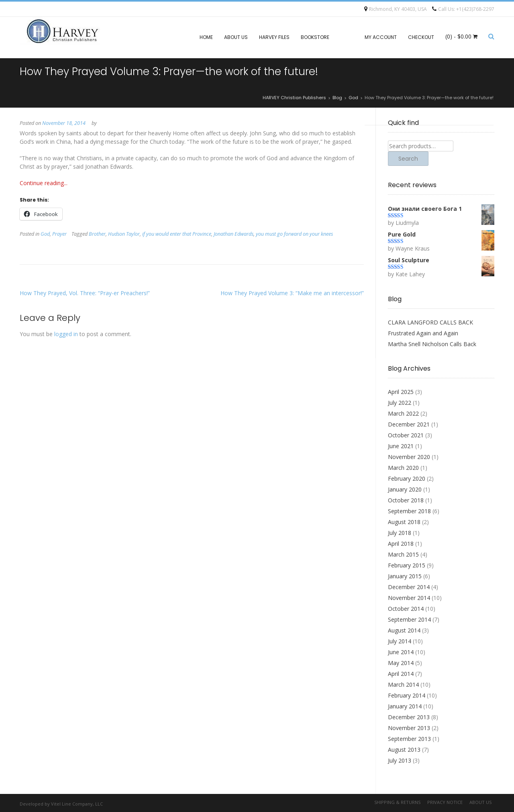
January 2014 (405, 706)
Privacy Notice (445, 802)
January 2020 (405, 489)
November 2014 (409, 598)
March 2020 (403, 468)
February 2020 (407, 478)
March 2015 (403, 554)
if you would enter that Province (177, 234)
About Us (236, 37)
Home (206, 37)
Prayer (59, 234)
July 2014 (400, 641)
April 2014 (401, 674)
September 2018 (409, 511)
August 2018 (404, 522)
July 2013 (400, 760)
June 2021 (401, 446)
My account (381, 37)
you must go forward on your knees (294, 234)
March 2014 (403, 684)
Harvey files (274, 37)
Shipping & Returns (397, 802)
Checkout (421, 37)
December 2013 (409, 717)
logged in (66, 334)
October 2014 (406, 609)
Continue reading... (44, 183)
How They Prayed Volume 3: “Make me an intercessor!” (292, 293)
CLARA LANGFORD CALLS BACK (430, 322)
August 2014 (404, 630)
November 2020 (409, 457)
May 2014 (401, 663)
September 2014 (409, 619)
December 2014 (409, 587)
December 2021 (409, 424)
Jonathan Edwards (234, 234)
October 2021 (406, 435)
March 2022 (403, 413)
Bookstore (315, 37)
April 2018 (401, 544)
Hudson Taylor (124, 234)
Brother (97, 234)
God (45, 234)
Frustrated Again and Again (423, 333)
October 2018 (406, 500)
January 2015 (405, 576)
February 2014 (407, 695)
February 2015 (407, 565)
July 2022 (400, 403)
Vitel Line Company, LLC (77, 804)
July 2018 (400, 533)
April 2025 (401, 392)
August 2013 (404, 750)
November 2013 (409, 728)
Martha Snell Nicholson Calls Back (432, 344)
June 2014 (401, 652)
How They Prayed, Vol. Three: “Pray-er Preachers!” (85, 293)
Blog (347, 37)
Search (408, 159)
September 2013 (409, 739)
